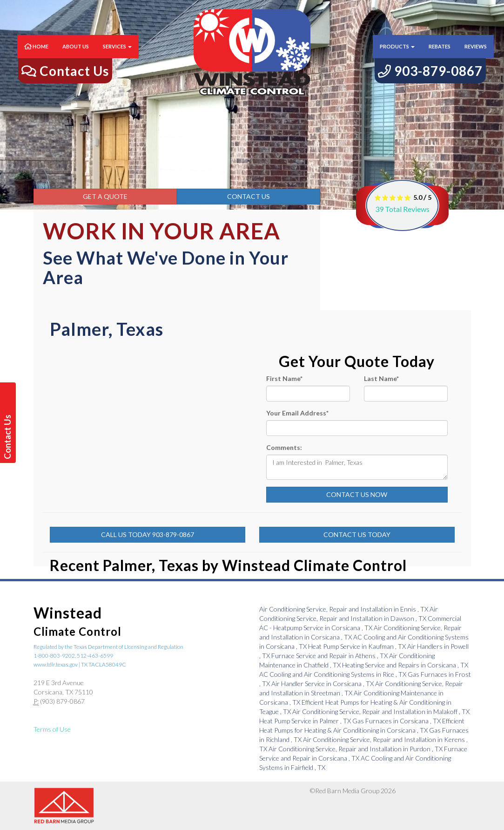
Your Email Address (297, 413)
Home (36, 56)
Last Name (381, 378)
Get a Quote (105, 196)
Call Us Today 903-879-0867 (148, 534)
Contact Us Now (357, 494)
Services (117, 56)
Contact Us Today (357, 534)
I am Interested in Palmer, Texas (357, 467)
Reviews (476, 56)
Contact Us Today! (9, 437)
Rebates (440, 56)
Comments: (284, 447)
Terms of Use (52, 729)
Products (397, 56)
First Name (284, 378)
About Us (76, 56)
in (344, 609)
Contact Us (249, 196)
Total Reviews (402, 209)
